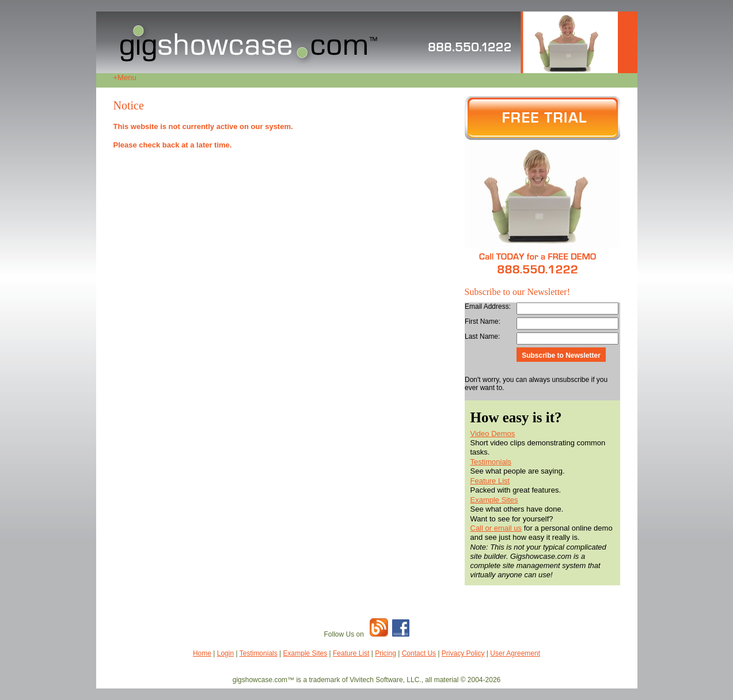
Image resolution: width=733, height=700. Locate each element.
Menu (125, 77)
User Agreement (515, 653)
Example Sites (494, 500)
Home (202, 653)
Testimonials (491, 462)
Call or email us (496, 528)
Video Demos (493, 434)
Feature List (490, 481)
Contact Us (419, 653)
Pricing (386, 653)
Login (225, 653)
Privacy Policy (463, 653)
